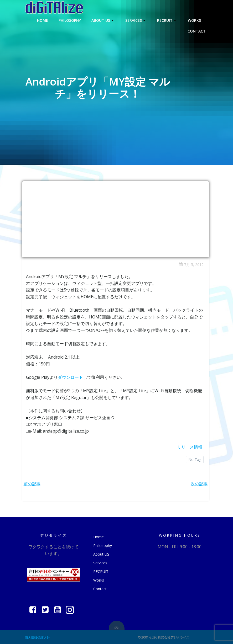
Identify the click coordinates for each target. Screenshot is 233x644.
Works (197, 20)
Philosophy (70, 20)
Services (136, 20)
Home (43, 20)
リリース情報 (190, 446)
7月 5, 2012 (191, 264)
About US (103, 20)
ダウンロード (71, 377)
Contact (197, 31)
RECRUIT (167, 20)
